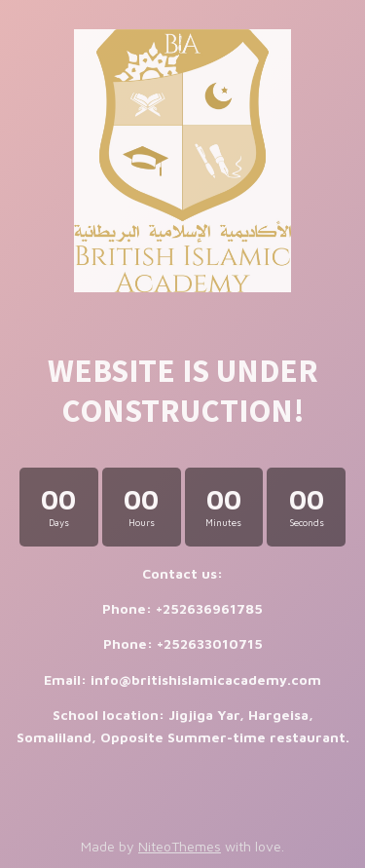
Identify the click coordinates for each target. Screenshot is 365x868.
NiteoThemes (180, 846)
